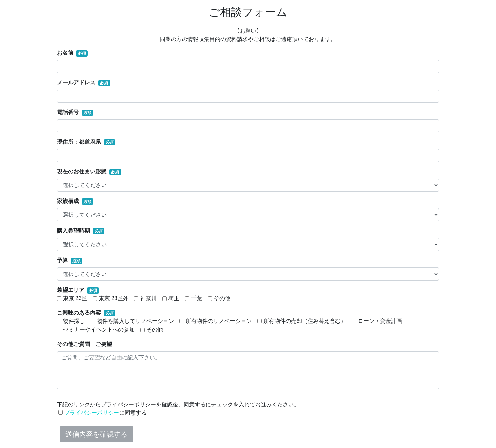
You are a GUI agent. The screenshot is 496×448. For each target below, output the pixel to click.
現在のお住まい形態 (82, 171)
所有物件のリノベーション (219, 321)
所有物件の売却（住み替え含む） (305, 321)
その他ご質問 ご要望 (84, 344)
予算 (62, 260)
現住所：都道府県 (79, 142)
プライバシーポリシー (92, 413)
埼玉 (174, 298)
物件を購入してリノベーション (135, 321)
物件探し (74, 321)
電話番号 (68, 112)
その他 (222, 298)
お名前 (65, 53)
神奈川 (148, 298)
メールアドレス (76, 83)
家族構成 (68, 201)
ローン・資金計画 (380, 321)
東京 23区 (75, 298)
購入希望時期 (73, 231)
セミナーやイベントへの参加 (99, 330)
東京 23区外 (114, 298)
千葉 (197, 298)
